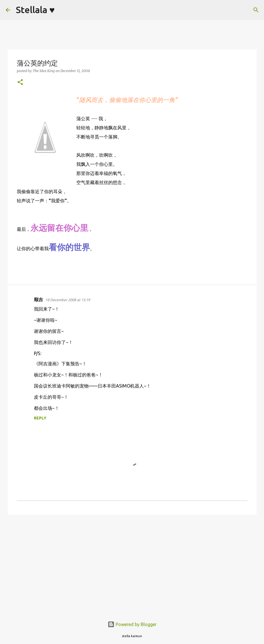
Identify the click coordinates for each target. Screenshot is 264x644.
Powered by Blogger (132, 624)
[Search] (63, 10)
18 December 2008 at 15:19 (68, 300)
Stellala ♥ (35, 10)
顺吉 (38, 299)
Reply (40, 418)
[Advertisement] (132, 563)
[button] (20, 82)
